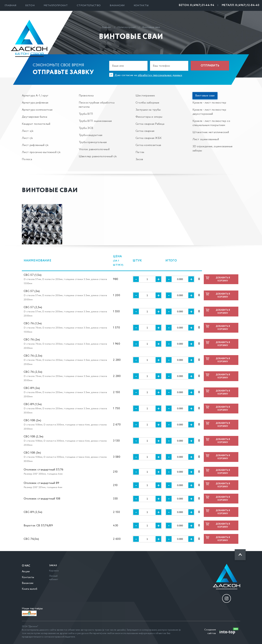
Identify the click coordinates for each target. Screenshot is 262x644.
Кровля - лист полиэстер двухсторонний (209, 112)
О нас (26, 566)
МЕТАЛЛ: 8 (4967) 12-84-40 (241, 5)
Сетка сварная (145, 131)
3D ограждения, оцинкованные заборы (213, 149)
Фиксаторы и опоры (149, 117)
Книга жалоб (30, 589)
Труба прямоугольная (93, 142)
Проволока (86, 96)
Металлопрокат (56, 5)
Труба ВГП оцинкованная (95, 121)
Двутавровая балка (34, 117)
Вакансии (117, 5)
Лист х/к (28, 131)
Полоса (27, 159)
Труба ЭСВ (86, 128)
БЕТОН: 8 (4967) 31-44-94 (196, 5)
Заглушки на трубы (148, 110)
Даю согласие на (148, 75)
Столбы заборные (147, 103)
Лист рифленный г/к (35, 145)
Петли (140, 152)
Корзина (54, 571)
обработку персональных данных (160, 75)
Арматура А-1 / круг (35, 96)
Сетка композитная (148, 145)
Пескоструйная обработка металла (97, 105)
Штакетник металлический (211, 132)
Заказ (53, 565)
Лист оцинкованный (206, 139)
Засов (139, 159)
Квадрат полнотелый (36, 124)
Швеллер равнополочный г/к (98, 156)
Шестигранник (145, 96)
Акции (26, 572)
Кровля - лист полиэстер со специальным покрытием (211, 123)
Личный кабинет (54, 578)
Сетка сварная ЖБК (149, 138)
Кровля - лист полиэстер (209, 103)
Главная (10, 5)
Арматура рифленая (35, 103)
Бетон (30, 5)
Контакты (141, 5)
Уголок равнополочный (94, 149)
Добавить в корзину (223, 279)
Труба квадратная (91, 135)
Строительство (89, 5)
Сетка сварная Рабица (150, 124)
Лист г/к (27, 138)
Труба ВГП (86, 114)
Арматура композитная (37, 110)
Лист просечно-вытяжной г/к (41, 152)
